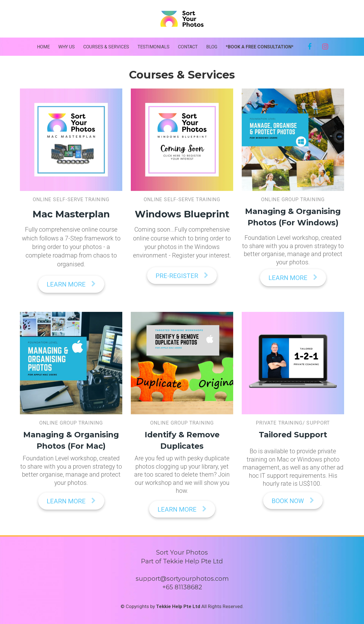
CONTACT (188, 47)
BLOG (212, 47)
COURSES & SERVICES (106, 47)
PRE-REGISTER (182, 276)
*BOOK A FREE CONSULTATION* (260, 44)
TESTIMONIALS (154, 47)
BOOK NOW (293, 501)
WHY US (67, 47)
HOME (43, 47)
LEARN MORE (71, 284)
